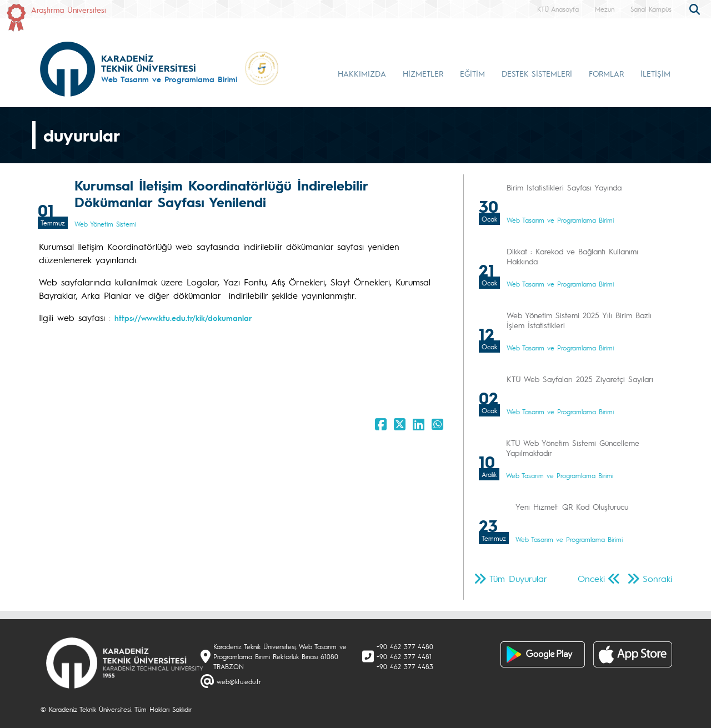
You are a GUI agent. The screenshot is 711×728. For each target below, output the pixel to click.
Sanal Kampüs (651, 9)
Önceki (591, 578)
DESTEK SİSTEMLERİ (537, 73)
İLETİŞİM (655, 73)
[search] (696, 8)
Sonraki (657, 578)
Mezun (605, 9)
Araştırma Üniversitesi (69, 9)
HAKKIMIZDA (362, 73)
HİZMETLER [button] (423, 73)
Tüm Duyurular (518, 578)
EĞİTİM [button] (472, 73)
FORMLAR (606, 73)
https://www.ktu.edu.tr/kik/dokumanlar (183, 318)
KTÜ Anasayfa (558, 9)
